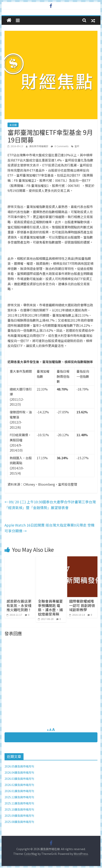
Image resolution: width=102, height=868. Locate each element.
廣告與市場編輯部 (39, 146)
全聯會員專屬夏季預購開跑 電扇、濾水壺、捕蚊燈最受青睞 (50, 608)
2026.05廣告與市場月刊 (19, 766)
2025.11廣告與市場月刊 (19, 803)
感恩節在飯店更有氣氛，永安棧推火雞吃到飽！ (19, 605)
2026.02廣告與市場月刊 (19, 785)
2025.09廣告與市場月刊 (19, 816)
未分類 (13, 125)
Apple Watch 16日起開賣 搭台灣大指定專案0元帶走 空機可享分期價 (50, 528)
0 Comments (60, 146)
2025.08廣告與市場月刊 (19, 822)
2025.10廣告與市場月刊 (19, 809)
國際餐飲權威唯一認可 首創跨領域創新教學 (82, 605)
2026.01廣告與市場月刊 (19, 791)
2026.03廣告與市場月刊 (19, 779)
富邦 (77, 146)
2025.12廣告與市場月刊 (19, 797)
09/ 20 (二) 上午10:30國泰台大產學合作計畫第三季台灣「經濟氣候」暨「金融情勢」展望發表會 (50, 505)
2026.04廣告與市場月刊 (19, 772)
